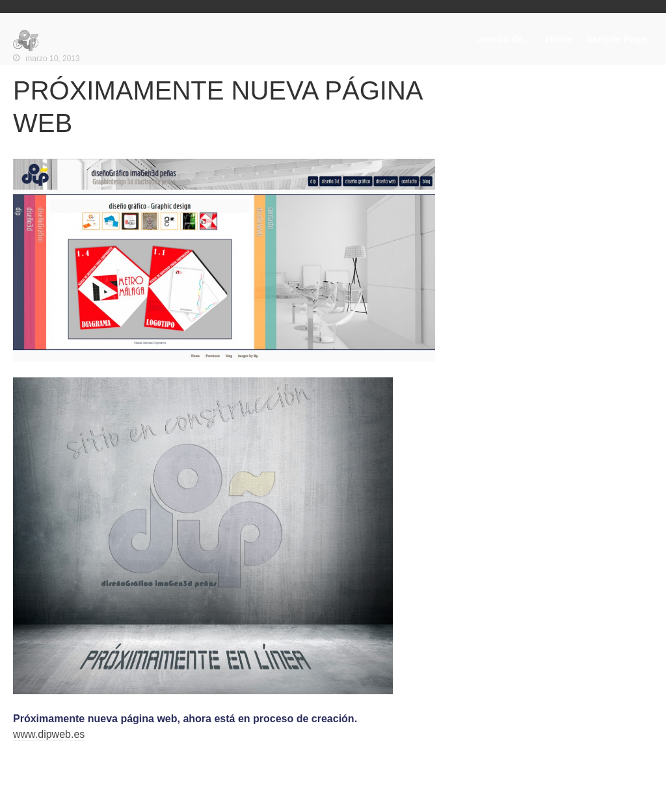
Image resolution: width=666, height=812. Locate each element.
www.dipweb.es (49, 734)
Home (559, 39)
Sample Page (616, 39)
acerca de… (505, 39)
